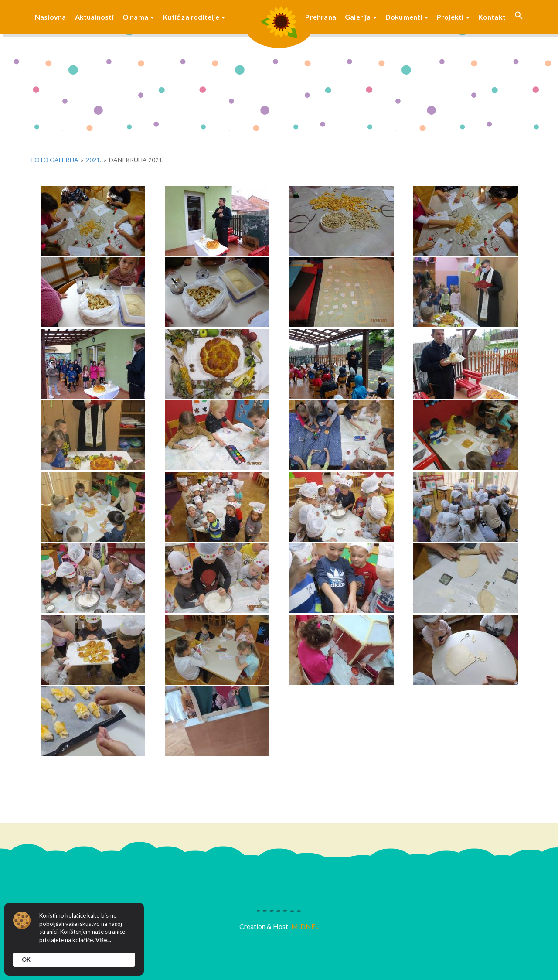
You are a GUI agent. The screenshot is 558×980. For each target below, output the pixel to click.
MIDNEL (305, 926)
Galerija (361, 17)
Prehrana (321, 17)
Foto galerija (55, 160)
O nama (138, 17)
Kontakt (492, 17)
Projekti (453, 17)
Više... (103, 940)
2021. (94, 160)
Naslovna (51, 17)
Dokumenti (407, 17)
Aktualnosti (94, 17)
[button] (519, 17)
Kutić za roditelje (194, 17)
